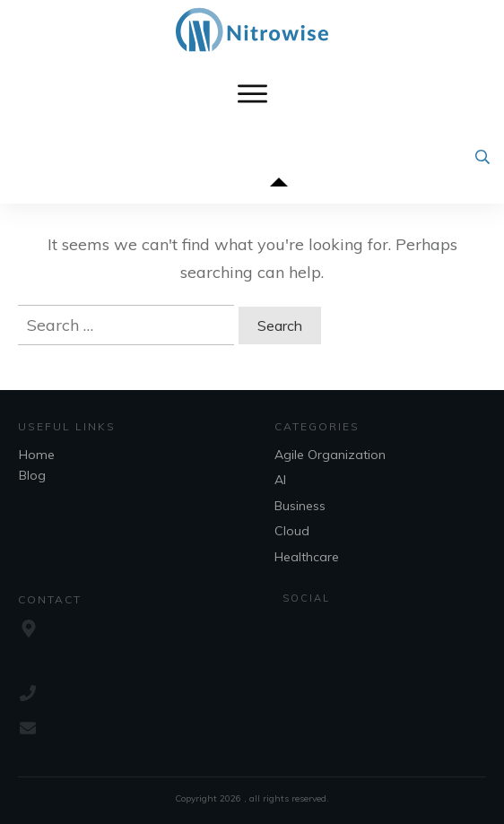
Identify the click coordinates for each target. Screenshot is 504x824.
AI (280, 480)
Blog (32, 475)
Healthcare (307, 557)
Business (300, 506)
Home (37, 455)
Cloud (292, 531)
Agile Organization (330, 455)
